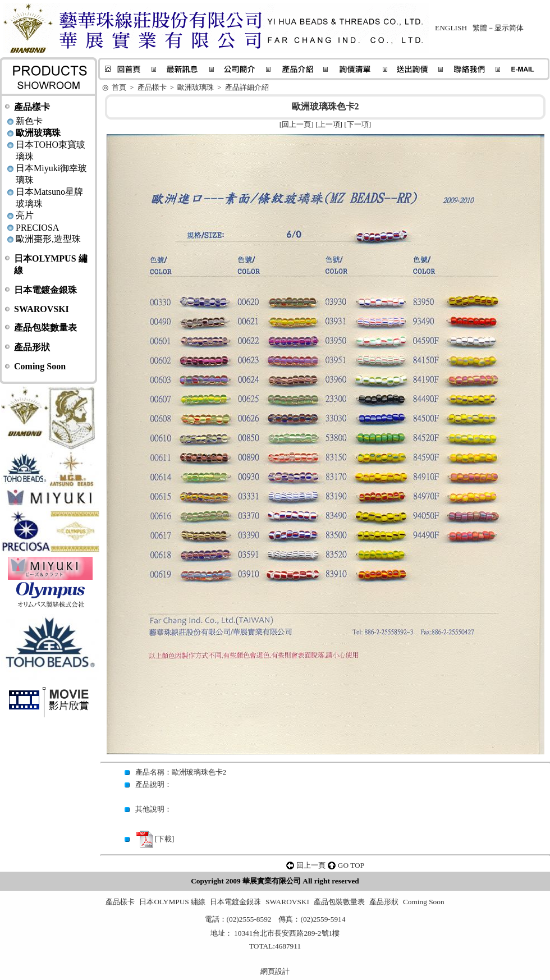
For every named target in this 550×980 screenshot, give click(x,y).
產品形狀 (32, 347)
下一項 (358, 124)
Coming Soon (40, 366)
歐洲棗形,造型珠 (48, 239)
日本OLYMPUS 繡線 (172, 902)
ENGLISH (451, 28)
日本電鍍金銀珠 (45, 290)
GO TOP (351, 865)
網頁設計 (275, 971)
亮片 (25, 215)
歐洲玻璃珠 (38, 133)
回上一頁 (296, 124)
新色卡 (29, 121)
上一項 (329, 124)
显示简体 (509, 28)
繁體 (480, 28)
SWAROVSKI (42, 309)
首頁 (119, 87)
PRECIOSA (37, 228)
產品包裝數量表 (45, 328)
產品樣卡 (32, 107)
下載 (164, 839)
